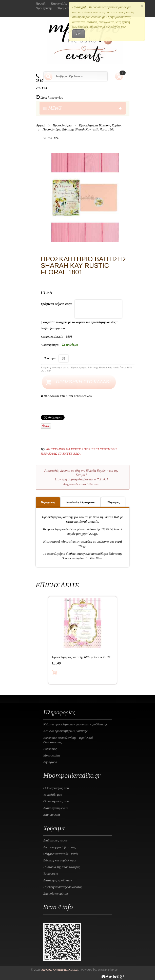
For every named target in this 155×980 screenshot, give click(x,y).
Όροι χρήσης (44, 8)
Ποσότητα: (50, 358)
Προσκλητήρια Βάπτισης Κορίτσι (100, 125)
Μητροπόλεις (52, 755)
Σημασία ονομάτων (56, 893)
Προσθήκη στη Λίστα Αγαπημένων (66, 396)
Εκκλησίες (50, 749)
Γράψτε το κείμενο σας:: (57, 304)
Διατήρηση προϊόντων (58, 880)
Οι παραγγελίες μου (56, 801)
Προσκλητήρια (62, 125)
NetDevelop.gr (108, 970)
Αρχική (41, 125)
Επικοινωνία (52, 815)
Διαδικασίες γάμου (55, 840)
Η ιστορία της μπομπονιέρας (62, 867)
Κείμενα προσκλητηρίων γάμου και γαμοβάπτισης (75, 724)
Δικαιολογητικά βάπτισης (60, 847)
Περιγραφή (48, 502)
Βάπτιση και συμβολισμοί (60, 860)
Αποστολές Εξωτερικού (81, 502)
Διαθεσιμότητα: (50, 345)
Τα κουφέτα (51, 873)
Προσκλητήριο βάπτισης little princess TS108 (82, 657)
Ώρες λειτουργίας (52, 97)
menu (83, 108)
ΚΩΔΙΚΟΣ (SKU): (52, 337)
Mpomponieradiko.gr (60, 970)
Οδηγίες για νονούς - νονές (61, 854)
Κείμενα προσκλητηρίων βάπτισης (65, 731)
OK (79, 34)
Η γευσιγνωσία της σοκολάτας (63, 887)
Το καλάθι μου (53, 795)
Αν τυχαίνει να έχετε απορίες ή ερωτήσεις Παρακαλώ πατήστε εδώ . (79, 451)
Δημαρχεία (50, 762)
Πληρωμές (113, 502)
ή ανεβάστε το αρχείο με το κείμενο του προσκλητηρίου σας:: (80, 322)
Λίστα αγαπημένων (56, 808)
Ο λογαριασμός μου (56, 788)
